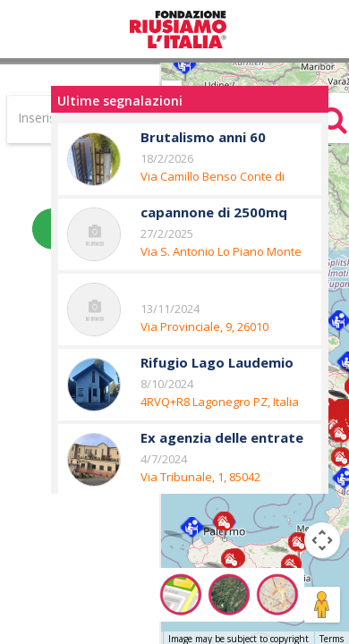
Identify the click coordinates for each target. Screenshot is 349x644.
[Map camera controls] (322, 540)
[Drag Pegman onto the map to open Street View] (322, 605)
